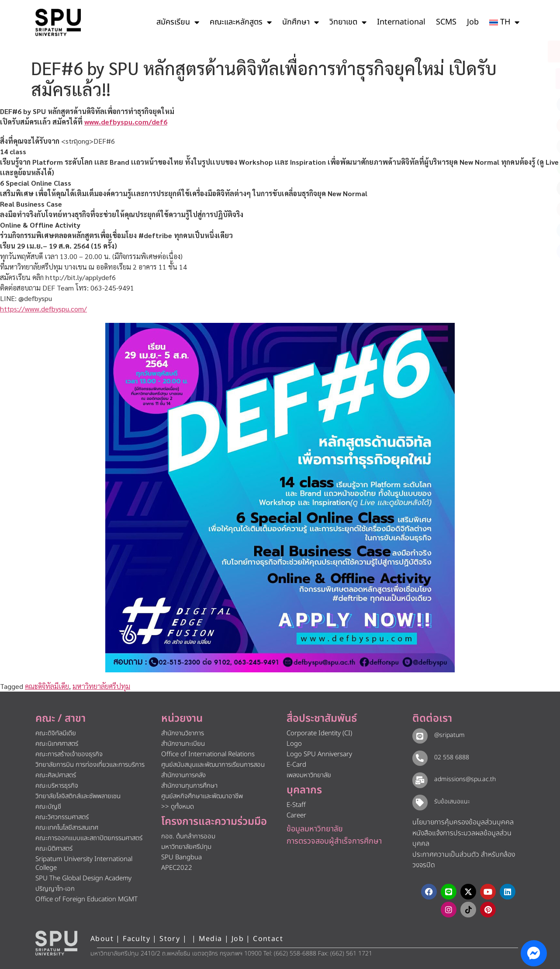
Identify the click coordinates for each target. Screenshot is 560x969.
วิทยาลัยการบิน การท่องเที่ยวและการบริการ (90, 765)
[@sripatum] (420, 736)
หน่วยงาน (182, 719)
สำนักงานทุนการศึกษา (189, 786)
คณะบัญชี (48, 807)
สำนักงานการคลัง (183, 775)
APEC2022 (177, 868)
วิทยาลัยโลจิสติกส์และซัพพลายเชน (78, 796)
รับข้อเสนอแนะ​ (452, 801)
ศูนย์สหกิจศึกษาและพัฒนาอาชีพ (202, 796)
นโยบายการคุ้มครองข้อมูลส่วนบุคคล (463, 822)
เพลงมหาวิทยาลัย (309, 775)
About (102, 939)
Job (473, 22)
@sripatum (449, 735)
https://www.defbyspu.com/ (43, 309)
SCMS (446, 22)
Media (212, 939)
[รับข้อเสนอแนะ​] (420, 802)
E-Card (296, 765)
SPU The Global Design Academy (83, 878)
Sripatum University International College (84, 863)
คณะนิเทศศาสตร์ (57, 744)
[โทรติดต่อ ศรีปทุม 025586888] (514, 79)
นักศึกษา (301, 22)
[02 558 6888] (420, 758)
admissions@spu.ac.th (465, 779)
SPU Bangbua (181, 857)
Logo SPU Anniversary (319, 754)
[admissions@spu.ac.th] (420, 780)
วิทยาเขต (348, 22)
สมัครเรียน (178, 22)
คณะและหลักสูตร (241, 22)
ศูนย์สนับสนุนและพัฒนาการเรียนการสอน (213, 765)
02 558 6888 (451, 757)
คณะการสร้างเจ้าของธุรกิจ (69, 754)
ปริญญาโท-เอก (55, 889)
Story (170, 939)
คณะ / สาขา (60, 719)
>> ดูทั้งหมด (178, 807)
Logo (294, 744)
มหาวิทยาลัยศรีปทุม (101, 686)
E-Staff (296, 805)
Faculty (137, 939)
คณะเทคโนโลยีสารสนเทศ (67, 828)
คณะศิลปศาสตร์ (56, 775)
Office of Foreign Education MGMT (86, 899)
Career (296, 815)
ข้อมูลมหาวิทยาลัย (315, 829)
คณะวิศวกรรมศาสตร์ (62, 817)
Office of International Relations (208, 754)
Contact (268, 939)
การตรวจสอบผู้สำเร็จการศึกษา (334, 841)
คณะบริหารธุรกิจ (57, 786)
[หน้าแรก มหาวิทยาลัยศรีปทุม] (56, 943)
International (401, 22)
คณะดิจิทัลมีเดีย (47, 686)
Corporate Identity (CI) (319, 733)
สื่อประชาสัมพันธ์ (322, 719)
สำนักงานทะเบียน (183, 744)
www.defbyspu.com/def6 (126, 122)
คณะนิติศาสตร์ (54, 849)
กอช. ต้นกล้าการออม (188, 836)
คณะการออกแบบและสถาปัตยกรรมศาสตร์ (89, 838)
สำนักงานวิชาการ (183, 733)
